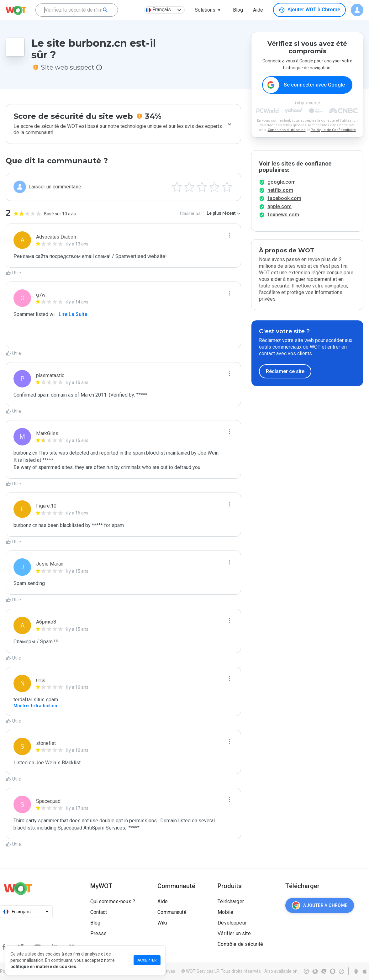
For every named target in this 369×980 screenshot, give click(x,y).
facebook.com (284, 198)
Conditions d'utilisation (287, 130)
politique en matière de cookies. (44, 967)
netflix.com (280, 190)
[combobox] (77, 10)
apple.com (279, 206)
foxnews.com (283, 215)
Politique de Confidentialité (333, 130)
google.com (282, 182)
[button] (209, 10)
